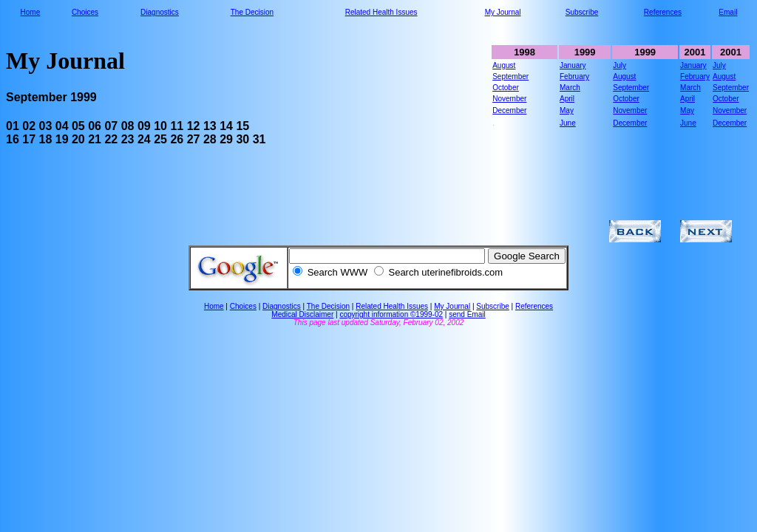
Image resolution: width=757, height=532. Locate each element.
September (510, 76)
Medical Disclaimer (302, 314)
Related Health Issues (381, 12)
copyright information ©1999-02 (391, 314)
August (504, 65)
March (570, 88)
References (663, 12)
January (573, 65)
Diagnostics (160, 12)
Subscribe (582, 12)
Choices (85, 12)
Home (31, 12)
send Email (467, 314)
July (619, 65)
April (567, 99)
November (509, 99)
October (506, 88)
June (568, 123)
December (509, 110)
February (574, 76)
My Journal (503, 12)
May (567, 110)
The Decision (252, 12)
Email (728, 12)
